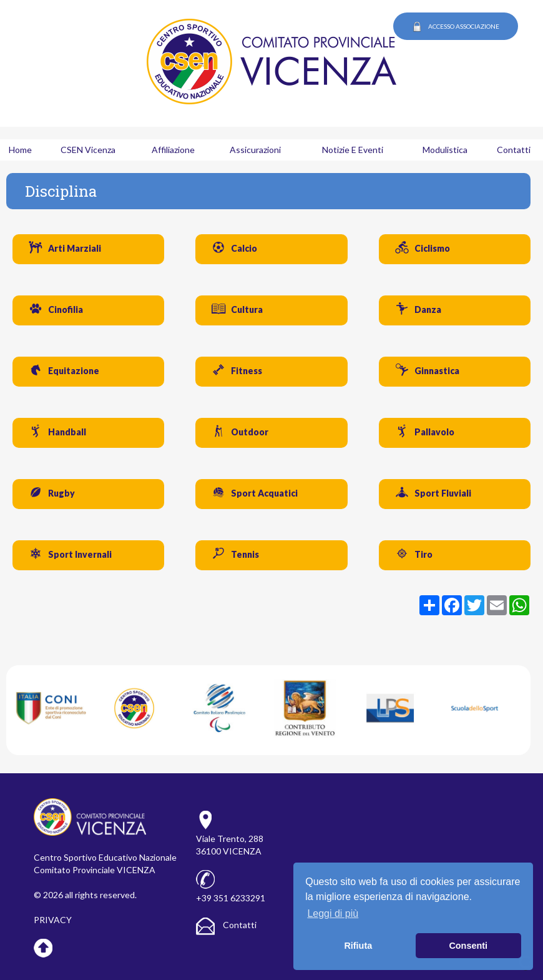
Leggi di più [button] (333, 913)
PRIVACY (53, 920)
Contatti (226, 925)
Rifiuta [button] (358, 946)
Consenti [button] (468, 946)
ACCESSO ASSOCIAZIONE (456, 27)
